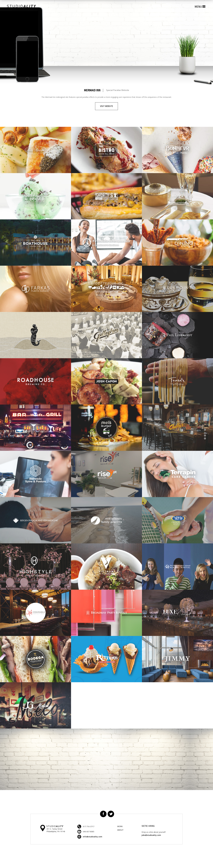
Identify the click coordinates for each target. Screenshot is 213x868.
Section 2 (205, 433)
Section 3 (205, 439)
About (120, 830)
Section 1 (205, 430)
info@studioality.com (93, 837)
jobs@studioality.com (151, 835)
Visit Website (106, 106)
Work (120, 826)
